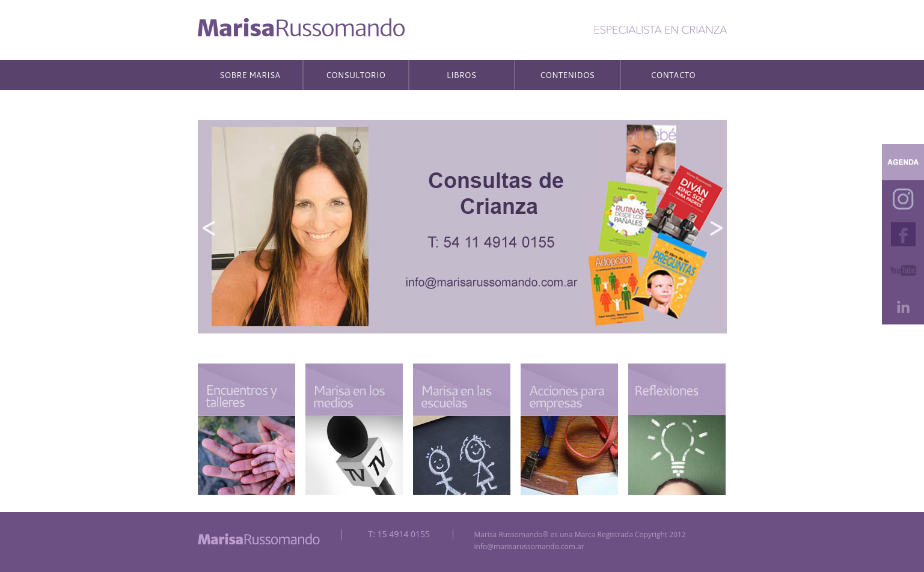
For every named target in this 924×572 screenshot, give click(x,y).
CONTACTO (673, 75)
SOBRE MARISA (250, 75)
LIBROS (461, 75)
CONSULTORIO (356, 75)
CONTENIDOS (567, 75)
